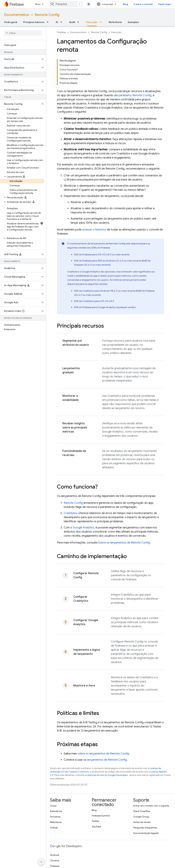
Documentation (17, 15)
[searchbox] (23, 33)
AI (57, 22)
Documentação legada (146, 803)
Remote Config (47, 15)
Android (55, 825)
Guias (53, 776)
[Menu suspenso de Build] (79, 22)
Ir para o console (154, 4)
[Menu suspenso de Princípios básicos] (49, 22)
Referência (115, 22)
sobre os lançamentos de (103, 723)
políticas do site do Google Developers (108, 745)
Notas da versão (142, 792)
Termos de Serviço (60, 861)
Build (72, 22)
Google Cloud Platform (62, 841)
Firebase (61, 32)
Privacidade (80, 861)
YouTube (96, 796)
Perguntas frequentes (145, 797)
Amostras (55, 786)
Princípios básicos (34, 22)
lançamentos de (107, 730)
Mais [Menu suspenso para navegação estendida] (38, 4)
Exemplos (133, 22)
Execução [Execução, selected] (92, 22)
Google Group (141, 786)
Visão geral (11, 22)
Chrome (55, 830)
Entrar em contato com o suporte (151, 776)
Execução (116, 32)
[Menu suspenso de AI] (62, 22)
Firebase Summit (101, 785)
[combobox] (76, 4)
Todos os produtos (60, 847)
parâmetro (135, 65)
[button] (20, 59)
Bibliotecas (56, 792)
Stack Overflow (142, 781)
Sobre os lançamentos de (124, 513)
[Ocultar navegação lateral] (41, 862)
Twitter (95, 791)
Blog (136, 4)
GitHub (54, 797)
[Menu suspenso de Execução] (102, 22)
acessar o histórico (94, 199)
